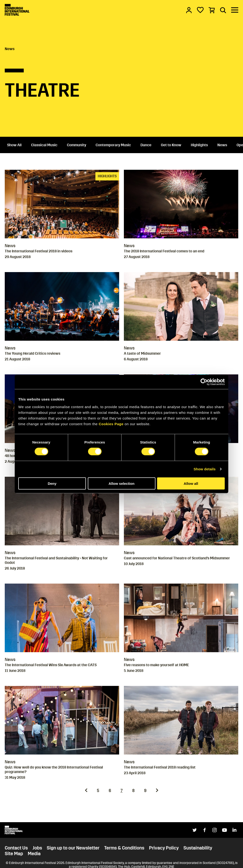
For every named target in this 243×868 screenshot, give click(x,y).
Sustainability (198, 848)
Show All (14, 145)
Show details (205, 469)
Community (77, 145)
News (10, 49)
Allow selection (121, 483)
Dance (146, 145)
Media (34, 854)
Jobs (37, 848)
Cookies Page (111, 424)
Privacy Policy (164, 848)
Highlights (199, 145)
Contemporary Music (113, 145)
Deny (52, 483)
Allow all (191, 483)
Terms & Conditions (124, 848)
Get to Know (171, 145)
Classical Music (44, 145)
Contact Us (16, 848)
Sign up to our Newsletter (73, 848)
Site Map (14, 854)
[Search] (223, 10)
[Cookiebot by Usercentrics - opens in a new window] (204, 382)
